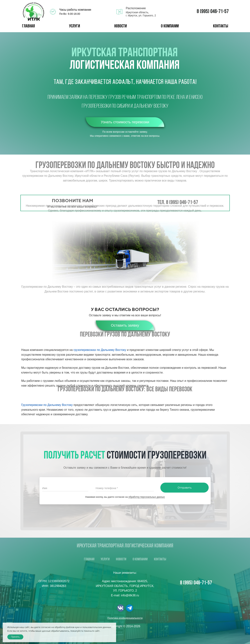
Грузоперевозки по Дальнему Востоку (47, 405)
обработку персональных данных (147, 497)
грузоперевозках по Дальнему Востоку (100, 350)
